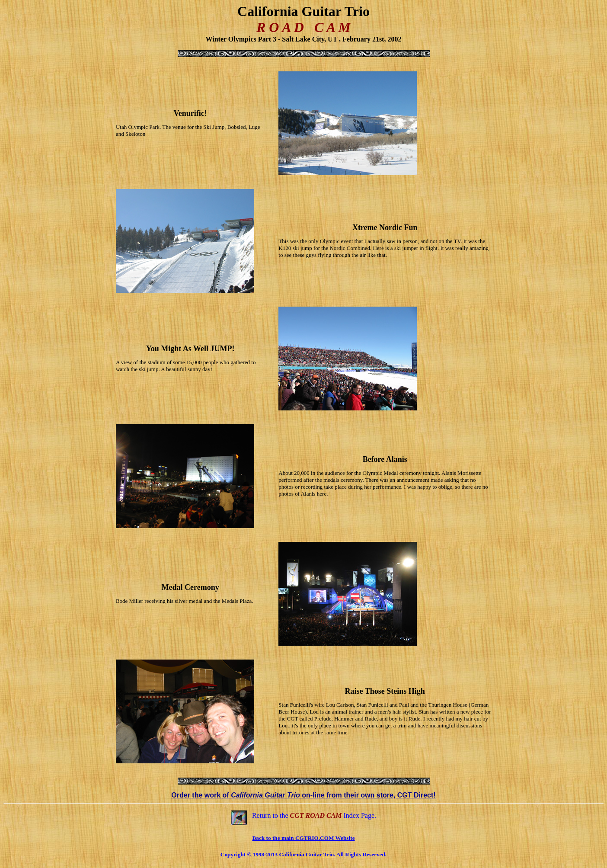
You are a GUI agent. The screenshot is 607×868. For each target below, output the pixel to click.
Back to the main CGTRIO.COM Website (303, 838)
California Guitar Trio (306, 854)
